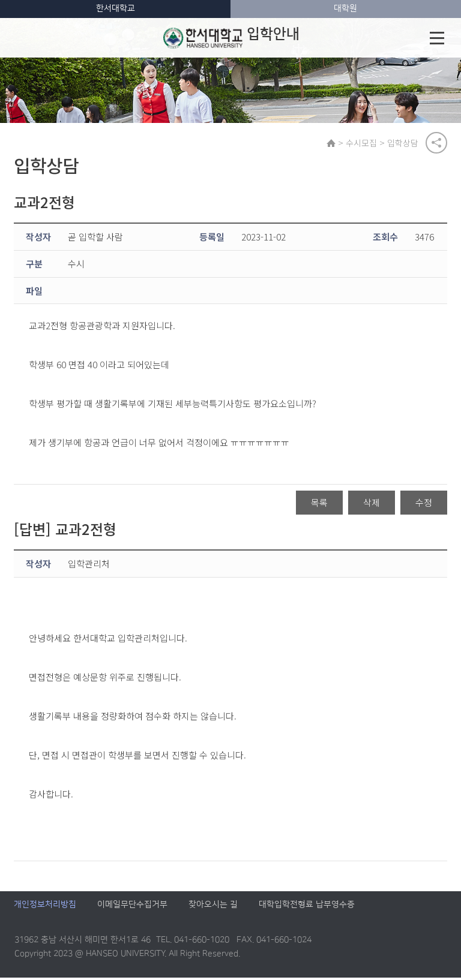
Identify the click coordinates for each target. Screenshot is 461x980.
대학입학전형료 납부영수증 (307, 907)
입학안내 (231, 38)
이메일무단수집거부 (132, 907)
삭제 (372, 505)
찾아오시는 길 (213, 907)
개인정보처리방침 (45, 907)
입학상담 (405, 143)
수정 (424, 505)
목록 (319, 505)
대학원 (345, 8)
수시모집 (363, 143)
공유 (436, 143)
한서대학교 (116, 8)
